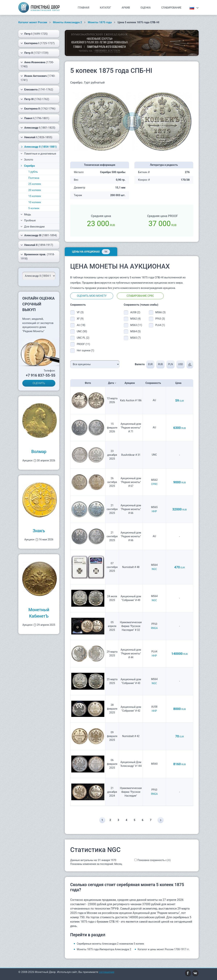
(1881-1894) (39, 235)
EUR (150, 364)
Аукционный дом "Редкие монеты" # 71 (131, 428)
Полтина (34, 178)
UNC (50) (82, 331)
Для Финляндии (33, 227)
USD (181, 364)
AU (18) (81, 325)
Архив (126, 8)
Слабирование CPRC (140, 296)
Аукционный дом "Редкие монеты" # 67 (131, 482)
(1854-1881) (38, 147)
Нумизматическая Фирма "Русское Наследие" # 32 (131, 626)
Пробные (28, 220)
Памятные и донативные (38, 154)
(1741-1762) (37, 90)
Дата (112, 383)
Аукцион (131, 383)
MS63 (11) (136, 325)
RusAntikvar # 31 (131, 455)
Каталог (105, 8)
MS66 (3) (160, 312)
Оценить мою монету (92, 296)
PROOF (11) (83, 344)
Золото (27, 160)
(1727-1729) (34, 53)
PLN (170, 364)
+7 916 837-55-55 (41, 375)
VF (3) (80, 312)
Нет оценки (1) (85, 350)
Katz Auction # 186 (131, 400)
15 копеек (35, 196)
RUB (160, 364)
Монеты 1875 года (100, 22)
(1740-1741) (38, 78)
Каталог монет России (33, 22)
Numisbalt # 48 (131, 567)
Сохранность (154, 383)
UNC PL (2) (83, 338)
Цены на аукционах (91, 252)
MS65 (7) (135, 338)
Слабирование (171, 8)
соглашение (107, 972)
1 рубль (33, 172)
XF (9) (80, 319)
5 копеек (34, 208)
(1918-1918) (38, 256)
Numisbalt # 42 (131, 736)
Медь (26, 214)
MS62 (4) (135, 319)
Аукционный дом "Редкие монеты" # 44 (131, 654)
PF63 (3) (160, 319)
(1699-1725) (34, 34)
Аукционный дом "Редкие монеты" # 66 (131, 509)
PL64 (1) (160, 325)
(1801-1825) (38, 128)
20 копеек (35, 190)
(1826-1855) (36, 137)
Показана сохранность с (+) (154, 860)
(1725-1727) (38, 43)
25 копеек (35, 184)
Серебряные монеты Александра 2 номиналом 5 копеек (110, 944)
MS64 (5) (135, 331)
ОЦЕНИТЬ (39, 383)
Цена (179, 383)
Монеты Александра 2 (67, 22)
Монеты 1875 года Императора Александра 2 (104, 949)
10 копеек (35, 202)
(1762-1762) (35, 99)
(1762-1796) (38, 109)
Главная (84, 8)
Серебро (27, 166)
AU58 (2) (135, 312)
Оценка (146, 8)
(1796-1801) (35, 118)
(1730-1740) (37, 64)
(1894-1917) (37, 245)
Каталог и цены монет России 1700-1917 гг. (164, 949)
